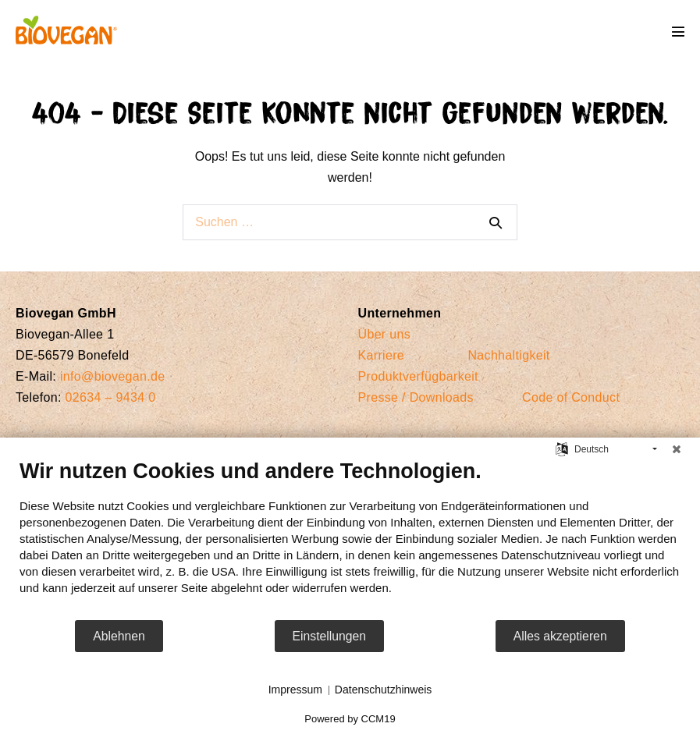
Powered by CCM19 (350, 719)
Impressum (295, 690)
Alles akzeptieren (560, 636)
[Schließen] (677, 449)
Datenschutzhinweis (384, 690)
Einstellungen (330, 636)
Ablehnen (119, 636)
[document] (350, 539)
